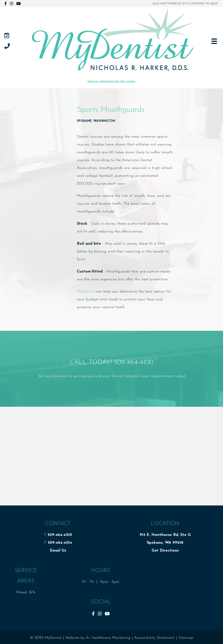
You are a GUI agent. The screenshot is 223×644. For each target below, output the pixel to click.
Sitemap (186, 638)
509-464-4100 (133, 362)
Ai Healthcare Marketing (108, 638)
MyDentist (86, 292)
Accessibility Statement (154, 638)
